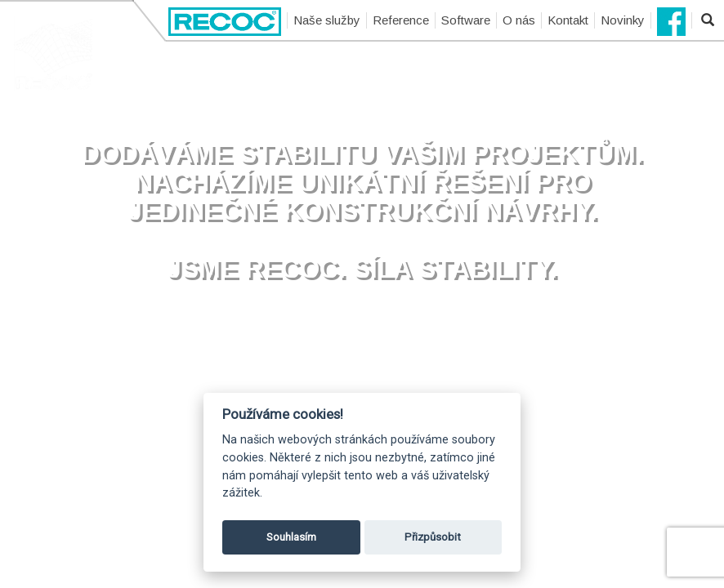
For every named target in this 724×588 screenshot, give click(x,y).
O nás (519, 20)
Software (466, 20)
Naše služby (327, 20)
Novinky (623, 20)
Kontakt (568, 20)
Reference (401, 20)
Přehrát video (362, 341)
